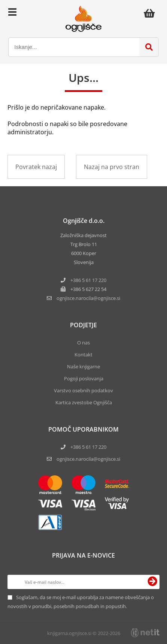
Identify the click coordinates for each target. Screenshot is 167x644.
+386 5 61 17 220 (88, 280)
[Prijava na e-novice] (152, 582)
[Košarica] (151, 13)
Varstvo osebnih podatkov (83, 390)
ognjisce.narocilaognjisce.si (88, 298)
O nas (83, 343)
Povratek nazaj (36, 167)
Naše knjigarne (83, 367)
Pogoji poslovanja (84, 378)
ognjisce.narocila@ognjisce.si (88, 459)
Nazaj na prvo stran (112, 167)
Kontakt (83, 355)
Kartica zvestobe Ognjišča (84, 402)
